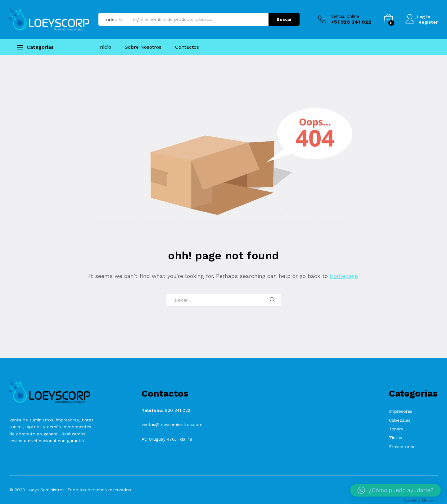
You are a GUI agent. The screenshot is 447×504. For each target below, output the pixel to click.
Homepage (344, 276)
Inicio (105, 47)
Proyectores (402, 447)
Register (428, 22)
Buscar (284, 19)
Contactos (187, 47)
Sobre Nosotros (143, 47)
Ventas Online (345, 16)
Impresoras (401, 411)
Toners (396, 429)
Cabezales (400, 420)
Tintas (395, 438)
